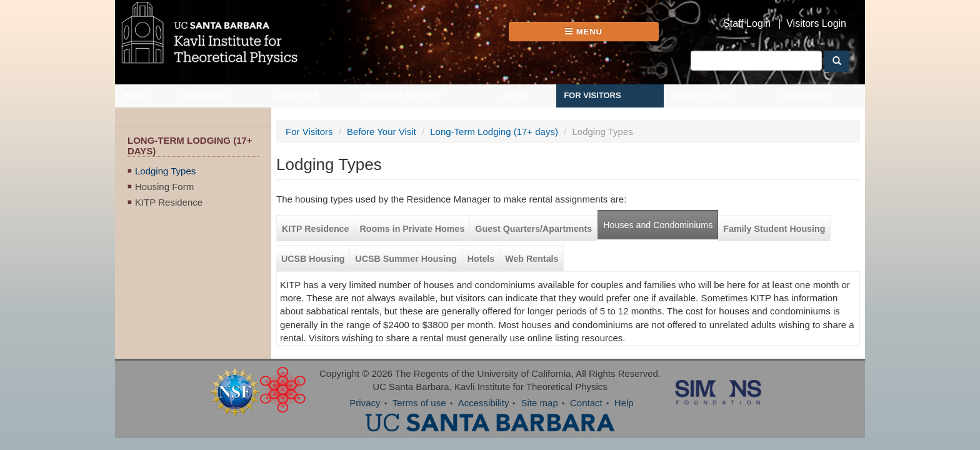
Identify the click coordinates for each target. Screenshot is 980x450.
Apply (516, 105)
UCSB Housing (294, 268)
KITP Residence (169, 211)
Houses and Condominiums (639, 234)
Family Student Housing (755, 238)
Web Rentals (513, 268)
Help (624, 412)
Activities (296, 105)
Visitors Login (816, 24)
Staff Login (747, 24)
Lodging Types (165, 180)
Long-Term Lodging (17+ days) (475, 141)
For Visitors (592, 105)
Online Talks (701, 105)
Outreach (805, 105)
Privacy (365, 412)
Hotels (462, 268)
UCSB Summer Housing (387, 268)
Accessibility (484, 412)
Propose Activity (402, 105)
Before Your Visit (363, 141)
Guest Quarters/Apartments (515, 238)
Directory (205, 105)
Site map (540, 412)
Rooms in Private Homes (393, 238)
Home (135, 105)
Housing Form (164, 195)
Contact (586, 412)
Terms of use (419, 412)
